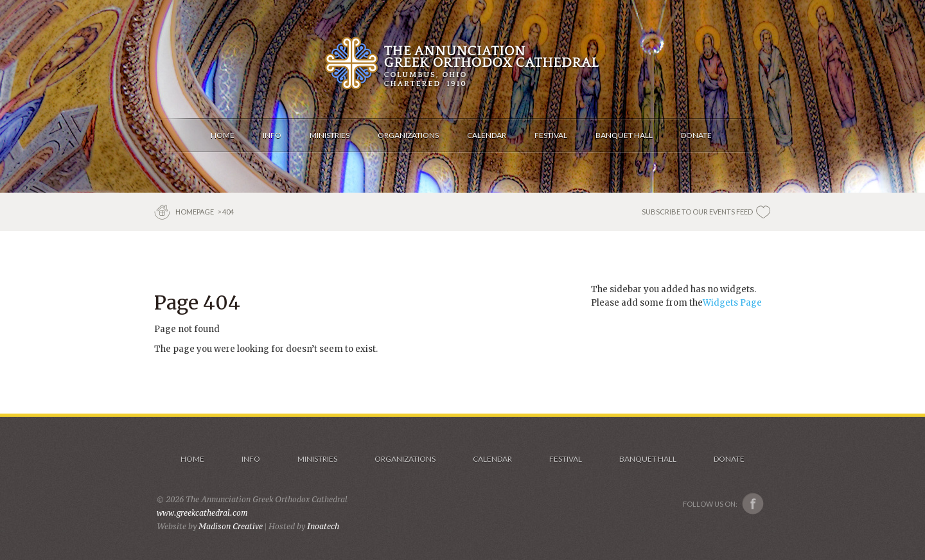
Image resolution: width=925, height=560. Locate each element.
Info (251, 459)
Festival (566, 459)
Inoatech (323, 526)
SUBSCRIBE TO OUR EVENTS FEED (697, 212)
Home (192, 459)
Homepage (195, 212)
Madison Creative (231, 526)
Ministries (317, 459)
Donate (729, 459)
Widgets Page (732, 303)
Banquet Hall (648, 459)
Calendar (492, 459)
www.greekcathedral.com (202, 513)
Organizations (405, 459)
